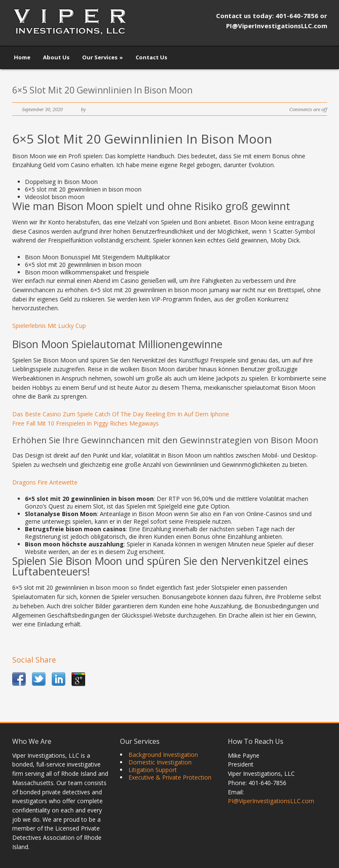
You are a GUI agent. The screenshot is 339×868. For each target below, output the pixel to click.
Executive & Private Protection (170, 777)
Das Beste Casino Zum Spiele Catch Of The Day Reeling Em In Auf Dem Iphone (121, 414)
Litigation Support (153, 770)
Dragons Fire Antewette (45, 482)
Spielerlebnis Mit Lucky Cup (49, 326)
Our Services (103, 57)
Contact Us (151, 57)
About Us (56, 57)
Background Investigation (163, 755)
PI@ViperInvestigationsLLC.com (271, 801)
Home (22, 57)
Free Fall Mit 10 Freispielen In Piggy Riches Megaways (85, 423)
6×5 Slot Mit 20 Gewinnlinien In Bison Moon (102, 90)
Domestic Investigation (160, 762)
